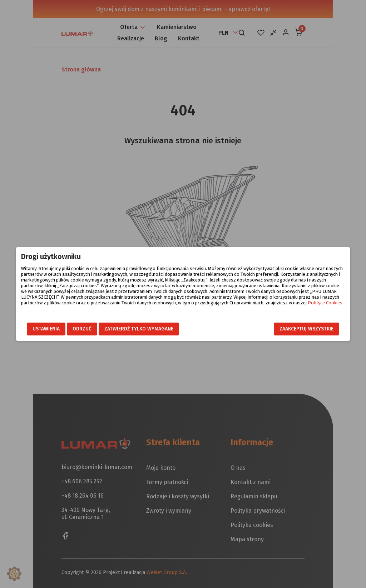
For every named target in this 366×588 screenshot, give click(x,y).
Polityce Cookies (263, 303)
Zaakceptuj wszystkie (314, 329)
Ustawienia (39, 329)
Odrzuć (75, 329)
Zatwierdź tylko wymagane (132, 329)
